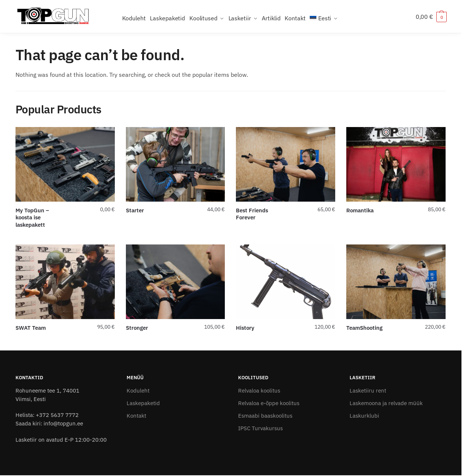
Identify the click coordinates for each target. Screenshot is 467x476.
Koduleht (138, 391)
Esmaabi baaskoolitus (265, 416)
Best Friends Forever (252, 214)
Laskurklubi (364, 416)
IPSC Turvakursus (260, 428)
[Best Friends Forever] (286, 164)
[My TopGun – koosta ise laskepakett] (65, 164)
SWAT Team (31, 328)
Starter (135, 210)
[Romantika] (396, 164)
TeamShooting (364, 328)
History (245, 328)
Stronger (137, 328)
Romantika (360, 210)
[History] (286, 282)
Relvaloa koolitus (259, 391)
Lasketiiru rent (368, 391)
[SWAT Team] (65, 282)
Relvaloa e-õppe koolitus (269, 403)
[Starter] (176, 164)
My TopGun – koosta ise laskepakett (32, 218)
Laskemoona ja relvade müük (386, 403)
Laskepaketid (143, 403)
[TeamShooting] (396, 282)
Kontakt (136, 416)
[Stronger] (176, 282)
